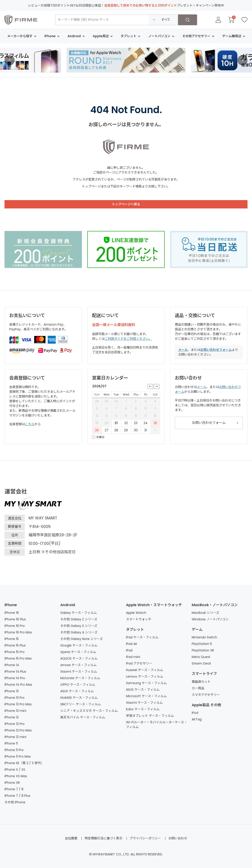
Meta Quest (201, 657)
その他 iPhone (15, 802)
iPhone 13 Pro (15, 698)
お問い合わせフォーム (216, 350)
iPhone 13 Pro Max (18, 704)
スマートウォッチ (139, 619)
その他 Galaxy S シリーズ (79, 626)
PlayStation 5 (202, 644)
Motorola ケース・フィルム (80, 678)
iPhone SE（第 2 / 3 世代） (24, 763)
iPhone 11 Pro (14, 750)
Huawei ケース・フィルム (145, 670)
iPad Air (132, 644)
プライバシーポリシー (145, 838)
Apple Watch (136, 613)
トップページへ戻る (126, 204)
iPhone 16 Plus (15, 619)
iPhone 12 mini (15, 737)
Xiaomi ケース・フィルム (79, 672)
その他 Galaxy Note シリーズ (82, 639)
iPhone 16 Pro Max (18, 632)
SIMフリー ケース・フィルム (81, 704)
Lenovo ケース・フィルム (145, 676)
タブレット (135, 629)
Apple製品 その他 (206, 705)
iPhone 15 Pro (15, 652)
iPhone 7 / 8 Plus (17, 796)
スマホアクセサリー (206, 695)
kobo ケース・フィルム (143, 709)
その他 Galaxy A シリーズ (79, 632)
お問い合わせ (178, 838)
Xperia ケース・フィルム (78, 652)
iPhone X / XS (15, 770)
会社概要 (71, 838)
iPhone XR (12, 783)
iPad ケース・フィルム (142, 637)
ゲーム (197, 629)
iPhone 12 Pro (15, 724)
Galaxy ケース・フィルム (79, 613)
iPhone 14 (12, 665)
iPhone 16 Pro (15, 626)
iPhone (11, 605)
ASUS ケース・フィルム (77, 691)
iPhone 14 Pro (15, 678)
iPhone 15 (12, 639)
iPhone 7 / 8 (14, 789)
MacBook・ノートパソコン (215, 605)
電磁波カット (201, 682)
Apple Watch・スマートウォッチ (154, 605)
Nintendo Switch (204, 637)
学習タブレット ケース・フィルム (150, 716)
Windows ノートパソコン (210, 619)
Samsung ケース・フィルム (146, 683)
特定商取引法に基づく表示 (103, 838)
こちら (30, 424)
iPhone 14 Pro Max (18, 685)
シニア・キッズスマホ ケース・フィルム (89, 711)
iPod (195, 713)
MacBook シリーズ (205, 613)
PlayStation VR (203, 650)
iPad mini (133, 657)
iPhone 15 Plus (15, 645)
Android (68, 605)
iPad (129, 650)
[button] (10, 60)
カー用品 (198, 688)
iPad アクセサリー (139, 663)
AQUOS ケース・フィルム (79, 658)
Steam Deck (201, 663)
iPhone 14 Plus (15, 672)
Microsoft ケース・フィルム (146, 696)
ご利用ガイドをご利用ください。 (128, 339)
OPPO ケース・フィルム (78, 685)
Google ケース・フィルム (79, 645)
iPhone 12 (12, 717)
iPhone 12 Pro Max (18, 730)
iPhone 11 (11, 743)
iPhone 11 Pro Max (18, 756)
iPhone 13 (12, 691)
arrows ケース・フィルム (78, 665)
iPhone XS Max (16, 776)
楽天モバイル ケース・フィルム (83, 717)
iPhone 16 (12, 613)
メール (183, 350)
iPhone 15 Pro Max (18, 658)
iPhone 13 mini (15, 711)
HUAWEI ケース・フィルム (79, 698)
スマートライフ (204, 674)
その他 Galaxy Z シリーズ (79, 619)
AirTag (197, 719)
